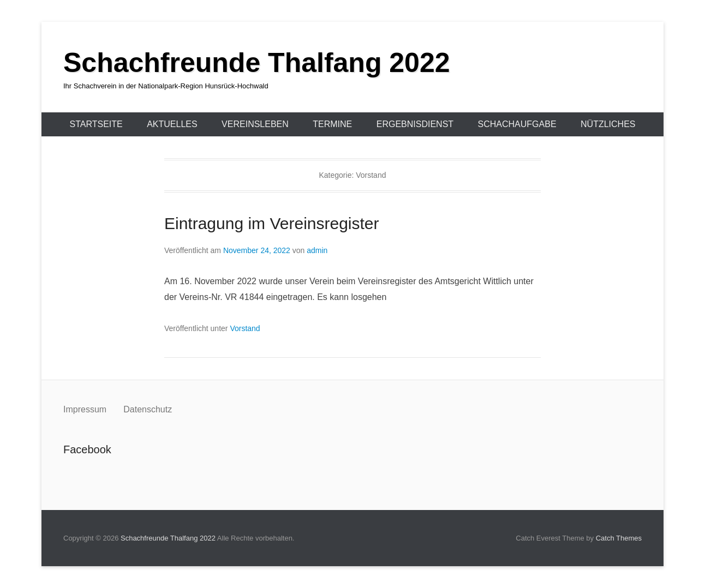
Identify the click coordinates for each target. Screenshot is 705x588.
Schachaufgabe (517, 124)
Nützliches (608, 124)
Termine (332, 124)
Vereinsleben (255, 124)
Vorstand (245, 328)
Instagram (96, 474)
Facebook (72, 474)
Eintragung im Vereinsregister (272, 223)
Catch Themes (619, 538)
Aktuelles (172, 124)
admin (317, 250)
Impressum (86, 409)
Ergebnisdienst (415, 124)
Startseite (96, 124)
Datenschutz (148, 409)
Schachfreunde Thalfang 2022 (257, 63)
